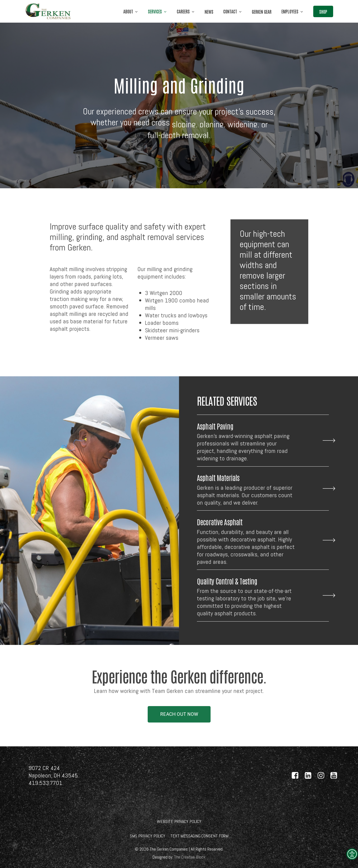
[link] (352, 854)
